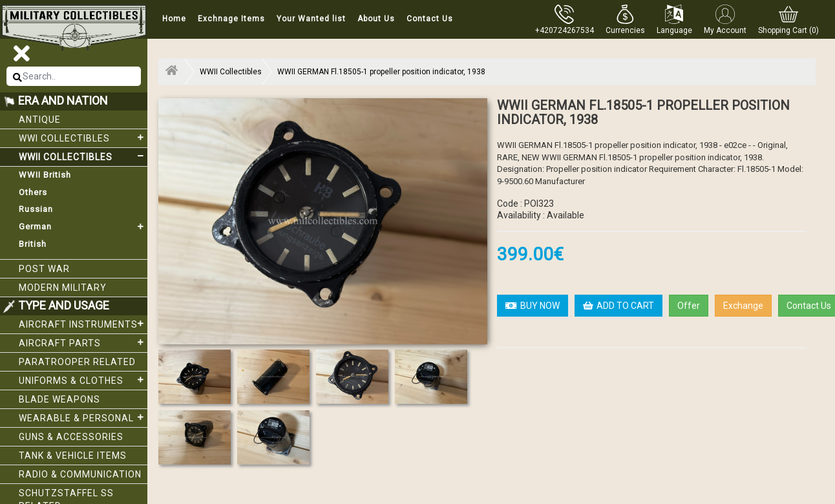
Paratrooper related (77, 362)
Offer (689, 306)
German (83, 227)
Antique (40, 120)
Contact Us (430, 19)
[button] (625, 19)
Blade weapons (59, 399)
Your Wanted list (311, 19)
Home (174, 19)
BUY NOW (533, 306)
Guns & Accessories (71, 437)
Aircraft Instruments (83, 324)
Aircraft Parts (83, 342)
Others (33, 192)
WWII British (45, 175)
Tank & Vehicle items (73, 456)
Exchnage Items (231, 19)
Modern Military (63, 288)
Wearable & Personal (83, 417)
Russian (36, 209)
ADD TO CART (618, 306)
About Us (376, 19)
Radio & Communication (80, 474)
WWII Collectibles (83, 156)
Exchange (743, 306)
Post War (44, 269)
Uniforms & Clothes (83, 380)
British (33, 244)
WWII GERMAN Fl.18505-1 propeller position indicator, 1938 (381, 72)
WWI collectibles (83, 138)
